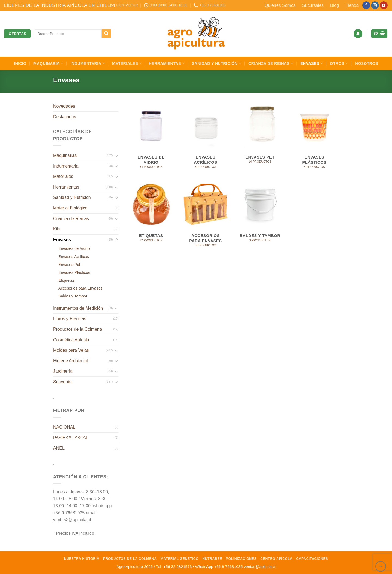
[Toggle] (116, 156)
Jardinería (63, 371)
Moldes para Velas (71, 350)
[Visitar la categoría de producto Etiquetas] (151, 216)
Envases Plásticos (74, 272)
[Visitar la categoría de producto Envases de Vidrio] (151, 138)
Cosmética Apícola (71, 340)
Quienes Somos (280, 5)
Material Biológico (70, 208)
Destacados (65, 117)
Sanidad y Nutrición (216, 63)
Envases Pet (69, 265)
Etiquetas (66, 280)
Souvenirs (63, 382)
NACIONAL (64, 427)
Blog (335, 5)
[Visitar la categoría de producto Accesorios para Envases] (206, 216)
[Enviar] (106, 34)
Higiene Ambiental (71, 361)
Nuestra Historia (82, 559)
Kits (57, 229)
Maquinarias (65, 155)
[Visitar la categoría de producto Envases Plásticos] (314, 138)
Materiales (127, 63)
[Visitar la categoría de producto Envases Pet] (260, 138)
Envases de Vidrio (74, 248)
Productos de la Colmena (78, 329)
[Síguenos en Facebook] (366, 5)
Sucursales (313, 5)
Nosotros (367, 63)
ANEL (59, 448)
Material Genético (180, 559)
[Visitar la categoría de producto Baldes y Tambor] (260, 216)
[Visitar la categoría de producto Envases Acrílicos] (206, 138)
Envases (312, 63)
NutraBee (212, 559)
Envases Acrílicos (74, 257)
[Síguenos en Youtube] (384, 5)
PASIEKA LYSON (70, 438)
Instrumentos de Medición (78, 308)
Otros (339, 63)
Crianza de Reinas (271, 63)
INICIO (20, 63)
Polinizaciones (241, 559)
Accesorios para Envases (80, 288)
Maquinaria (48, 63)
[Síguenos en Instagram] (375, 5)
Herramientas (167, 63)
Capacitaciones (312, 559)
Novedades (64, 106)
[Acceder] (358, 34)
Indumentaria (88, 63)
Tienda (352, 5)
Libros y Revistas (70, 319)
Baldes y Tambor (73, 296)
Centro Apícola (276, 559)
